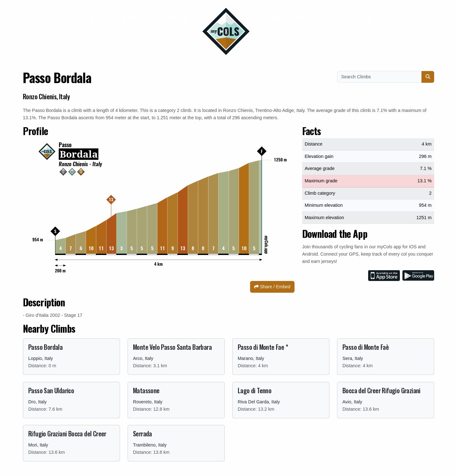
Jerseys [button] (132, 19)
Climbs (273, 19)
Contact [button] (87, 19)
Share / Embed (272, 287)
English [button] (365, 19)
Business (176, 19)
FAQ (302, 19)
